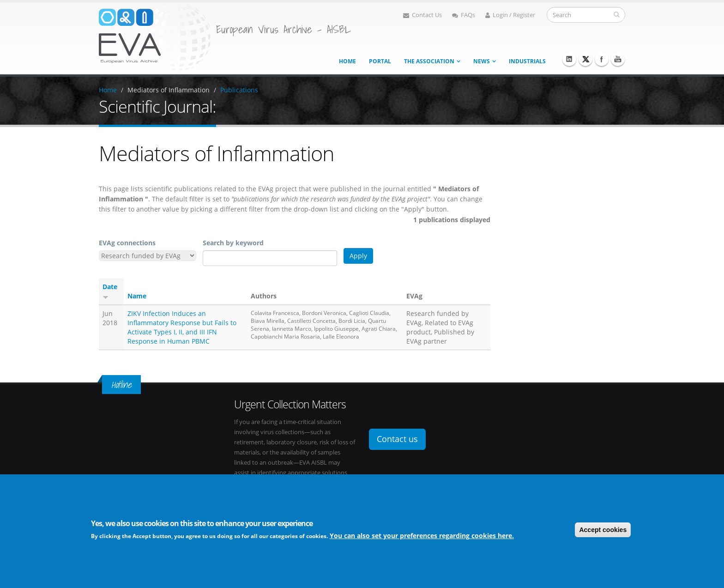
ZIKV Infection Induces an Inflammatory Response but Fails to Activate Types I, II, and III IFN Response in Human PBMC (182, 327)
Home (347, 61)
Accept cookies (603, 531)
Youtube (618, 59)
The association (429, 61)
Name (137, 296)
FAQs (464, 15)
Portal (380, 61)
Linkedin (569, 59)
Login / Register (510, 15)
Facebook (602, 59)
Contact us (397, 439)
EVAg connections (127, 243)
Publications (239, 90)
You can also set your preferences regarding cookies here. (422, 536)
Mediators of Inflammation (169, 90)
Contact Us (422, 15)
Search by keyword (233, 243)
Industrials (527, 61)
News (482, 61)
